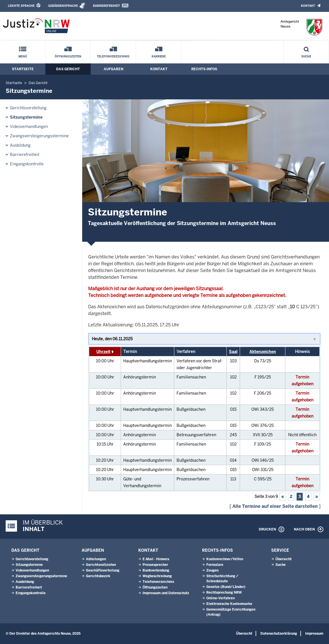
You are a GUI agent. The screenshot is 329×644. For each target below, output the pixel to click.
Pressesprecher (155, 565)
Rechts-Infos (204, 69)
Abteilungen (96, 559)
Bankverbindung (156, 570)
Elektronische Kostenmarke (229, 604)
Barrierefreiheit (106, 6)
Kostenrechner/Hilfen (225, 559)
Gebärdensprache (63, 6)
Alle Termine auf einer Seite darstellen (275, 506)
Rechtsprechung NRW (224, 592)
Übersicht (284, 559)
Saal (233, 352)
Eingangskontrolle (27, 164)
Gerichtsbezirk (98, 576)
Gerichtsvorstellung (28, 108)
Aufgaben (113, 69)
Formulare (215, 565)
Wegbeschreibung (157, 576)
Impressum (314, 634)
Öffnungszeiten (68, 56)
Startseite (23, 69)
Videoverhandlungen (29, 127)
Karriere (159, 56)
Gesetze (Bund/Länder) (226, 587)
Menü (23, 56)
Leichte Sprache (21, 6)
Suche (306, 56)
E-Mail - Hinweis (156, 559)
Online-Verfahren (220, 598)
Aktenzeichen (263, 352)
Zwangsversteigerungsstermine (39, 136)
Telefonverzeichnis (113, 56)
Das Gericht (68, 69)
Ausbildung (20, 145)
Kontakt (308, 6)
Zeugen (212, 570)
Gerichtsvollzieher (101, 565)
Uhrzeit (103, 352)
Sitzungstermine (26, 117)
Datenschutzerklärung (279, 634)
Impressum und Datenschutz (166, 593)
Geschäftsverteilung (103, 570)
